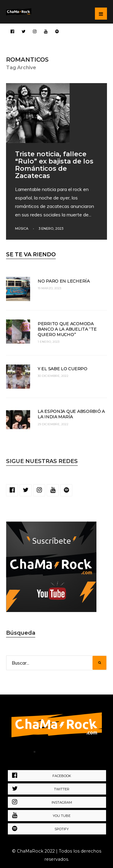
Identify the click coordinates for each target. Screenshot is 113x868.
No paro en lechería (64, 281)
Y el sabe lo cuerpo (63, 369)
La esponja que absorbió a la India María (71, 414)
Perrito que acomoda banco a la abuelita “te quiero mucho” (67, 329)
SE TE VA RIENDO (31, 254)
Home (21, 753)
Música (22, 228)
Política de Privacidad (68, 753)
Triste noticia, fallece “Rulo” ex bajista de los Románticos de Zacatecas (54, 165)
